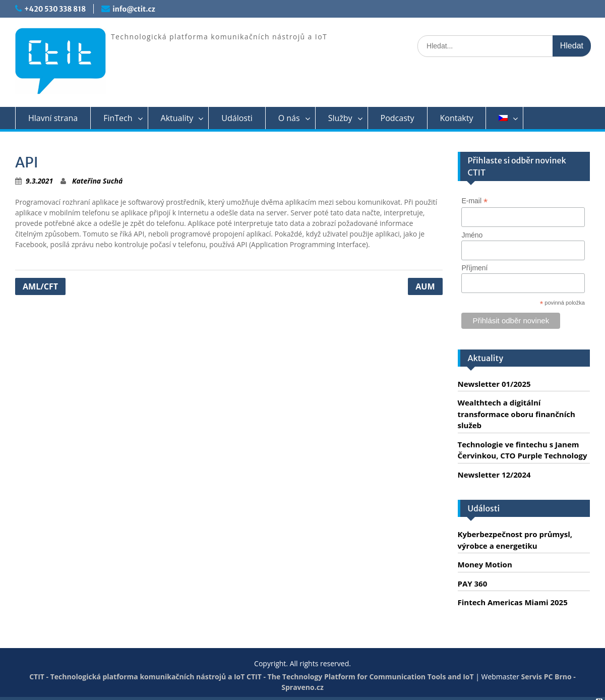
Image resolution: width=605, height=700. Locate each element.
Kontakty (457, 118)
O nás (289, 118)
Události (237, 118)
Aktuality (177, 118)
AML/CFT (40, 286)
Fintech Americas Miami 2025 (513, 602)
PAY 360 (473, 584)
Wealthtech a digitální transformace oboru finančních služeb (517, 414)
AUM (425, 286)
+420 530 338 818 (55, 9)
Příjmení (474, 268)
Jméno (472, 235)
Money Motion (485, 564)
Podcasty (398, 118)
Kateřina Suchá (97, 181)
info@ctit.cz (134, 9)
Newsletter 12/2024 (494, 475)
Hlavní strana (53, 118)
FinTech (118, 118)
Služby (340, 118)
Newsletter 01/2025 (494, 384)
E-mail (474, 201)
